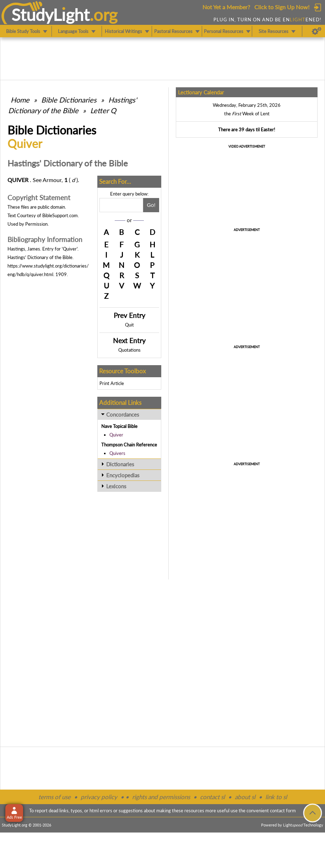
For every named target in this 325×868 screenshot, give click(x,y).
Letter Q (103, 110)
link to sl (276, 797)
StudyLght (51, 15)
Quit (129, 325)
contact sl (212, 797)
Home (20, 100)
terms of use (55, 797)
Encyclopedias (123, 475)
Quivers (117, 453)
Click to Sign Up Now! (282, 7)
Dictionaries (120, 464)
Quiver (116, 435)
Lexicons (116, 486)
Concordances (123, 414)
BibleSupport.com (60, 215)
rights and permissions (161, 797)
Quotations (129, 350)
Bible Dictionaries (69, 100)
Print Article (112, 383)
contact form (283, 811)
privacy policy (99, 797)
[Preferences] (317, 31)
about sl (245, 797)
